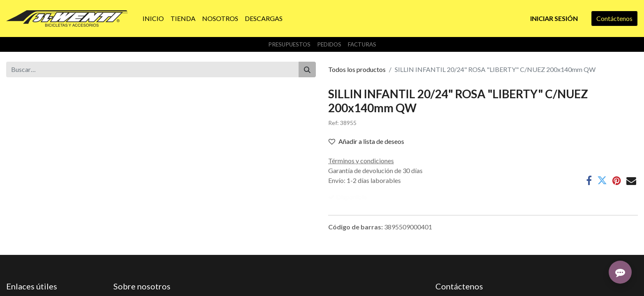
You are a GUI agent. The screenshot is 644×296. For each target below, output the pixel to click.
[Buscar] (307, 69)
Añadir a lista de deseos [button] (366, 141)
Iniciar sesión (554, 18)
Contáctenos (614, 18)
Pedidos (329, 44)
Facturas (362, 44)
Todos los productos (357, 69)
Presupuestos (289, 44)
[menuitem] (153, 18)
